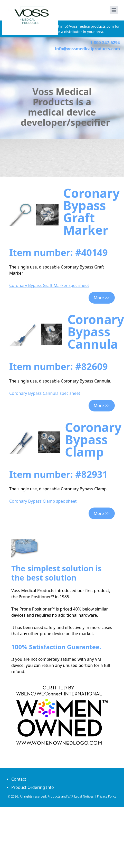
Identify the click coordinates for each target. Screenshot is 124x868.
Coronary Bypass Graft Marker (91, 211)
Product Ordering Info (33, 787)
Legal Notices (84, 796)
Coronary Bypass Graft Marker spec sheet (49, 285)
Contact (19, 779)
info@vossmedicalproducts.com (88, 26)
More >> (102, 298)
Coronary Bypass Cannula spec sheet (45, 393)
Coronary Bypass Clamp (93, 440)
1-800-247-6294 (105, 43)
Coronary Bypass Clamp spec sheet (43, 501)
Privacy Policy (107, 796)
